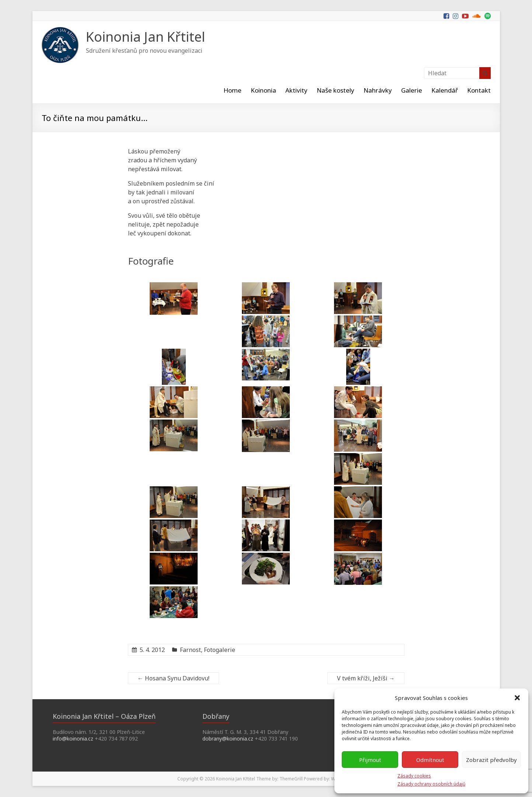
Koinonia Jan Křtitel (145, 37)
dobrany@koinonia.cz (228, 739)
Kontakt (479, 90)
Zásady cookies (414, 776)
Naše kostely (335, 90)
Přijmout (370, 760)
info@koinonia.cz (73, 739)
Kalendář (445, 90)
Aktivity (296, 90)
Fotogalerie (220, 650)
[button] (517, 698)
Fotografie (151, 261)
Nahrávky (378, 90)
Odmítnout (430, 760)
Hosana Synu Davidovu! (173, 678)
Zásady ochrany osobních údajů (431, 784)
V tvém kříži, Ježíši (366, 678)
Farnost (190, 650)
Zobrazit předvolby (491, 760)
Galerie (412, 90)
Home (232, 90)
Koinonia (263, 90)
